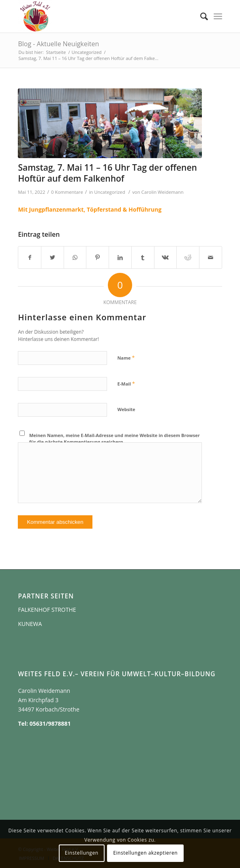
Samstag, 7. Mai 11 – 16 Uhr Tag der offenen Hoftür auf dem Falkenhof (107, 173)
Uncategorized (109, 192)
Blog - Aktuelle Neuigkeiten (58, 44)
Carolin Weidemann (163, 192)
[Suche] (200, 16)
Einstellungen (82, 853)
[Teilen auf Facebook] (30, 257)
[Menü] (218, 16)
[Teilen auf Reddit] (188, 257)
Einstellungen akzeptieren (145, 853)
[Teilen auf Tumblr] (143, 257)
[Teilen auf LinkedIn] (120, 257)
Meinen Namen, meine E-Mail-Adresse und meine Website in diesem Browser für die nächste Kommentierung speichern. (115, 439)
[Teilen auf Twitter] (52, 257)
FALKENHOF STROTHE (47, 610)
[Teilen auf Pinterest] (97, 257)
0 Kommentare (67, 192)
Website (126, 409)
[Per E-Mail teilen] (211, 257)
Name (126, 358)
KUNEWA (30, 624)
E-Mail (126, 384)
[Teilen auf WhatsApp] (75, 257)
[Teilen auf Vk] (166, 257)
